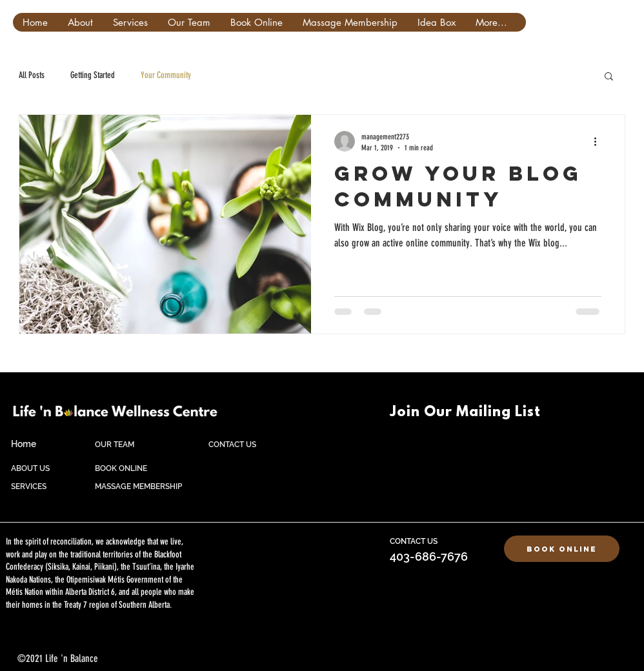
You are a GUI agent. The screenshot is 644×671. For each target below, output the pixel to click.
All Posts (32, 75)
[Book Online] (562, 549)
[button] (609, 77)
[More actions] (599, 141)
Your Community (166, 75)
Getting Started (93, 75)
